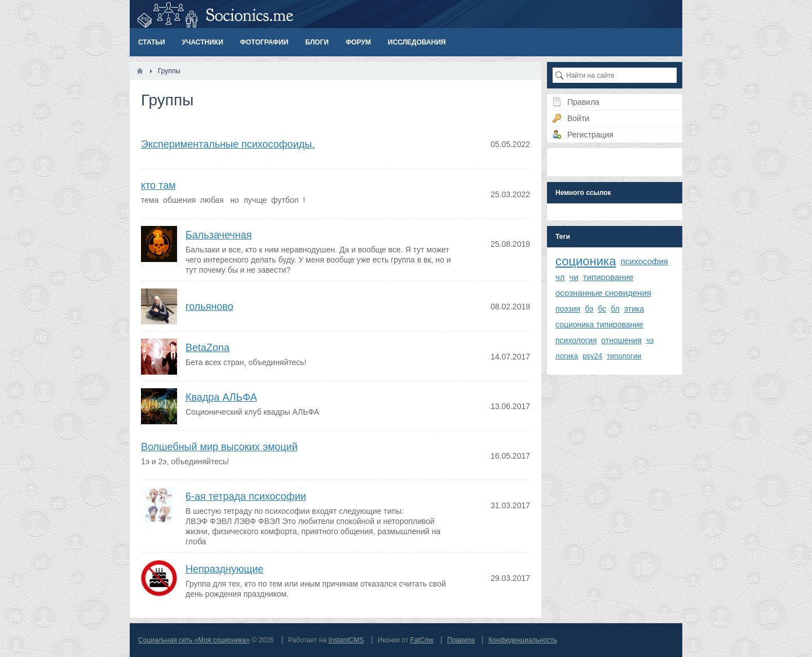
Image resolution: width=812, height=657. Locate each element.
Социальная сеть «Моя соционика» (194, 640)
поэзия (568, 309)
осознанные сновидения (603, 293)
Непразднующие (224, 569)
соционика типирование (599, 325)
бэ (589, 309)
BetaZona (208, 348)
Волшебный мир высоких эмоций (219, 447)
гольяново (209, 307)
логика (567, 356)
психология (576, 340)
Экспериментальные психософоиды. (228, 144)
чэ (650, 340)
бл (615, 309)
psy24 (592, 356)
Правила (461, 640)
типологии (624, 356)
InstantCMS (346, 640)
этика (634, 309)
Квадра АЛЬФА (221, 397)
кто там (158, 185)
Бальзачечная (219, 235)
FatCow (422, 640)
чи (574, 277)
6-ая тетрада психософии (246, 496)
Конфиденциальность (523, 640)
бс (602, 309)
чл (560, 277)
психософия (644, 261)
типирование (608, 277)
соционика (586, 261)
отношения (621, 340)
